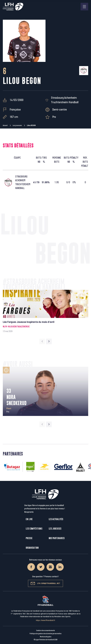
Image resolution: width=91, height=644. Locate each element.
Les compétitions (34, 529)
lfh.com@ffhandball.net (45, 583)
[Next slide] (49, 341)
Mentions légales (46, 637)
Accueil (5, 125)
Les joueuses (17, 125)
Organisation (32, 548)
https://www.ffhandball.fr (46, 620)
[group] (45, 311)
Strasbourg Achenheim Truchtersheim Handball (65, 100)
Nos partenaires (57, 538)
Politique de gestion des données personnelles (45, 634)
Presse (29, 538)
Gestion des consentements (45, 631)
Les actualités (56, 519)
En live (29, 519)
